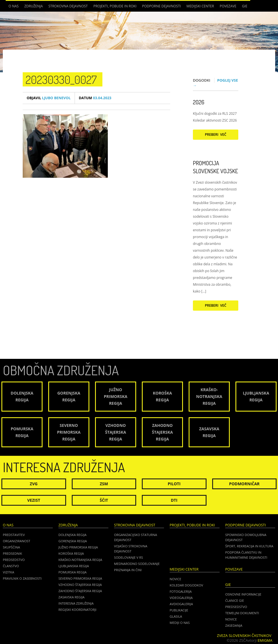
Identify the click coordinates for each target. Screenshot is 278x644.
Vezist (34, 500)
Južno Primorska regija (78, 547)
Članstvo (11, 566)
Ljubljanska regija (74, 566)
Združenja (34, 6)
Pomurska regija (72, 572)
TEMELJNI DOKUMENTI (242, 613)
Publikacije (179, 610)
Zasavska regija (71, 597)
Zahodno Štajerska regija (80, 591)
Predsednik (12, 553)
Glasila (176, 616)
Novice (175, 579)
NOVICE (231, 619)
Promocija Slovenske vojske (215, 167)
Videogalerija (181, 598)
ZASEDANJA (234, 625)
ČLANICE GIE (235, 600)
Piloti (174, 484)
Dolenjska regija (72, 535)
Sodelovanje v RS (129, 557)
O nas (14, 6)
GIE (245, 6)
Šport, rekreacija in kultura (249, 546)
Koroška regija (71, 553)
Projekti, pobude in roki (115, 6)
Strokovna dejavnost (68, 6)
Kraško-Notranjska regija (80, 560)
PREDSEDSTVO (236, 607)
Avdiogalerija (181, 604)
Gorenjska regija (73, 541)
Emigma (265, 640)
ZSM (104, 484)
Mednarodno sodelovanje (137, 564)
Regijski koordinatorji (77, 610)
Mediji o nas (180, 623)
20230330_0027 (61, 79)
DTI (174, 500)
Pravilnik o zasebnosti (22, 578)
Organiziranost (17, 541)
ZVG (34, 484)
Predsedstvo (14, 560)
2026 (199, 102)
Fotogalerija (181, 591)
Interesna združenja (76, 603)
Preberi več (216, 134)
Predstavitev (14, 535)
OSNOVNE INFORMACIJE (243, 594)
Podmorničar (244, 484)
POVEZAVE (228, 6)
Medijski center (200, 6)
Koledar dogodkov (186, 585)
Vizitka (9, 572)
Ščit (104, 500)
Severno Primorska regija (80, 578)
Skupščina (11, 547)
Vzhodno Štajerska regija (80, 585)
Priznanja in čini (128, 570)
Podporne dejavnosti (161, 6)
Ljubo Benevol (49, 98)
